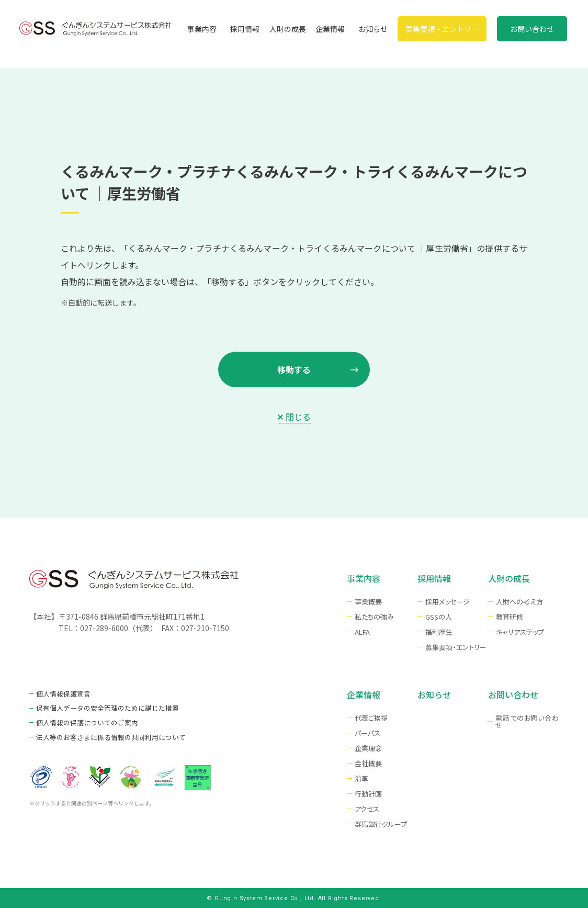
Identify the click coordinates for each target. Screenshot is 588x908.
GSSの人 (439, 617)
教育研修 (510, 617)
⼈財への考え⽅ (519, 602)
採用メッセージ (448, 602)
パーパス (367, 733)
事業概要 (368, 602)
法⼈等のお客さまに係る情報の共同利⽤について (105, 735)
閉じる (298, 417)
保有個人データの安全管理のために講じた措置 (102, 707)
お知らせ (373, 29)
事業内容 (202, 29)
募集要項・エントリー (442, 29)
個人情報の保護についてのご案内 (83, 721)
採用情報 (245, 29)
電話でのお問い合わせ (527, 721)
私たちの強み (374, 617)
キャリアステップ (520, 632)
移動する (294, 369)
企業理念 (368, 748)
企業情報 (330, 29)
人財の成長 (288, 29)
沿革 (361, 778)
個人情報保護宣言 (61, 693)
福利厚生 (439, 632)
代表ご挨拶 (371, 718)
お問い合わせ (532, 29)
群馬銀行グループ (381, 824)
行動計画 (368, 794)
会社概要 (368, 763)
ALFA (362, 632)
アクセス (367, 809)
